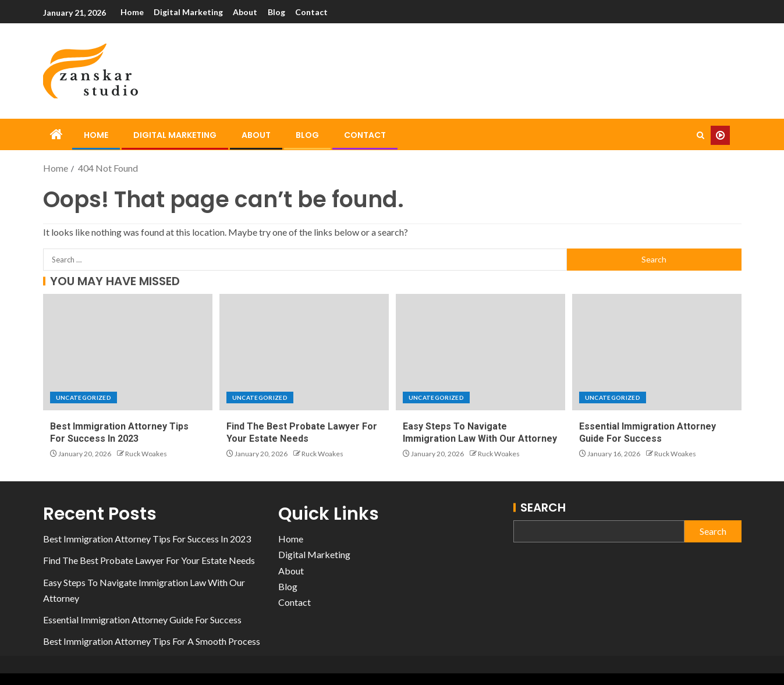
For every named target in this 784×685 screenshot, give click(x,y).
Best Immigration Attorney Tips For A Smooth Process (152, 641)
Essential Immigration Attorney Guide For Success (142, 620)
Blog (278, 12)
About (246, 12)
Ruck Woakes (146, 454)
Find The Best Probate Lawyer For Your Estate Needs (149, 560)
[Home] (56, 135)
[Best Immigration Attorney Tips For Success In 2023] (128, 352)
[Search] (700, 135)
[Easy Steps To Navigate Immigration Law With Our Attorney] (480, 352)
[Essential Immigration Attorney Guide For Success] (657, 352)
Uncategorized (84, 397)
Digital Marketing (189, 12)
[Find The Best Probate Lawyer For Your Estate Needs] (304, 352)
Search (543, 507)
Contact (313, 12)
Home (132, 12)
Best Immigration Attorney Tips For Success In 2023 (147, 539)
